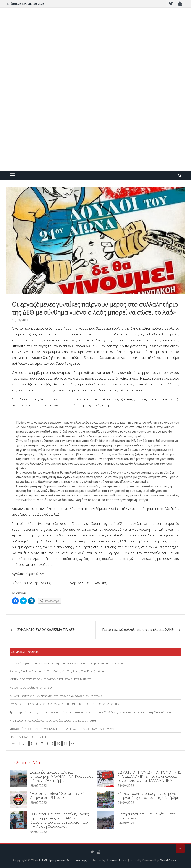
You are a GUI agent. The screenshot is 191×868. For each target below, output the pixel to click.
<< (13, 744)
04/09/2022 (39, 832)
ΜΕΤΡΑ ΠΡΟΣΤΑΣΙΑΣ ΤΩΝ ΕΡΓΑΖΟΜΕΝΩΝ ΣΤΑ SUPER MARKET (50, 679)
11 (65, 744)
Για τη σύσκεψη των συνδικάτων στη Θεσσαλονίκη (146, 816)
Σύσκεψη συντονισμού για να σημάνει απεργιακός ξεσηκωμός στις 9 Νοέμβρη (148, 796)
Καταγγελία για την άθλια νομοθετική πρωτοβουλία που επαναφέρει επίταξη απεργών (67, 663)
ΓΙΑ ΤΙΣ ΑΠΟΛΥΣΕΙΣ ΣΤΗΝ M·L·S (29, 737)
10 (58, 744)
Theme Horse (117, 860)
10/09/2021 (20, 320)
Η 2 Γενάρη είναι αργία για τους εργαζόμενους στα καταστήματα (53, 720)
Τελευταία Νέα (26, 763)
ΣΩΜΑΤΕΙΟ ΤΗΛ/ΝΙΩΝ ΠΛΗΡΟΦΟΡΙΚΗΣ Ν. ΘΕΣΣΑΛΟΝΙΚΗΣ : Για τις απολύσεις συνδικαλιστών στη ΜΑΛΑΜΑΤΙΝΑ (149, 776)
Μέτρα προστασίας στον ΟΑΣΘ (31, 688)
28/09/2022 (39, 786)
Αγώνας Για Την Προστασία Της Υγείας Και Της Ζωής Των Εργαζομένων (57, 671)
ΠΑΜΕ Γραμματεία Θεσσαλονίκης (63, 860)
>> (72, 744)
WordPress (168, 860)
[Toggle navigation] (12, 176)
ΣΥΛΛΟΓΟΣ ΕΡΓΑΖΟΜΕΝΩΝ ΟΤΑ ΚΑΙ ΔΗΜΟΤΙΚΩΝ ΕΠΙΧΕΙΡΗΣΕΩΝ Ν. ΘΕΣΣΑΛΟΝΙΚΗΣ (65, 704)
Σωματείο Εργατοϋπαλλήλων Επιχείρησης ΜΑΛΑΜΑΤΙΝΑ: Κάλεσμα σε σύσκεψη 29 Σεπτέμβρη (62, 776)
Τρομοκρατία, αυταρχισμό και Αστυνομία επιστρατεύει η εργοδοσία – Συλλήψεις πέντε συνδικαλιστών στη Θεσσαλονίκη (91, 712)
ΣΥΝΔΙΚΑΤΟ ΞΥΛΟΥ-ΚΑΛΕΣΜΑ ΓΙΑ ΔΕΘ (46, 630)
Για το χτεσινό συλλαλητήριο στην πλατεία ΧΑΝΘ (138, 630)
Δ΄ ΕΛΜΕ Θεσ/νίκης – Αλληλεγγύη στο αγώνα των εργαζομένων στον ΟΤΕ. (58, 696)
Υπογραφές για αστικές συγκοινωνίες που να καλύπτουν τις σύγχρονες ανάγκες (63, 729)
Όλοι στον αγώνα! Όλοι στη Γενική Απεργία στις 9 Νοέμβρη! (57, 796)
